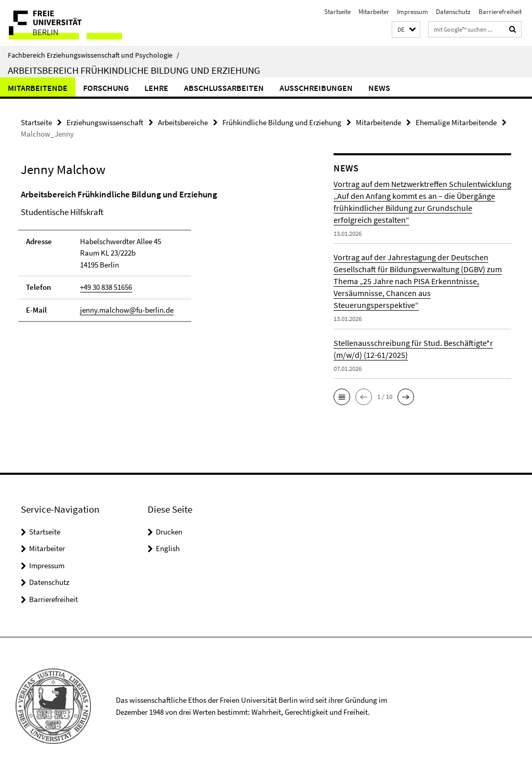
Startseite (337, 12)
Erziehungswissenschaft (105, 122)
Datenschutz (453, 12)
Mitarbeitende (38, 88)
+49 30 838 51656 (106, 287)
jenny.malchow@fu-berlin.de (127, 310)
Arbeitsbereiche (183, 122)
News (379, 88)
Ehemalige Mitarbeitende (456, 122)
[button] (406, 30)
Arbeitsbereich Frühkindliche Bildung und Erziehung (134, 70)
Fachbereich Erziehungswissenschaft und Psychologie (94, 55)
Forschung (106, 88)
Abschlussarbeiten (224, 88)
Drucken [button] (169, 532)
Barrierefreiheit (500, 12)
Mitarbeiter (374, 12)
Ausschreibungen (316, 88)
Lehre (156, 88)
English (168, 548)
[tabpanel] (161, 260)
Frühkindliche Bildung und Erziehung (282, 122)
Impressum (413, 12)
